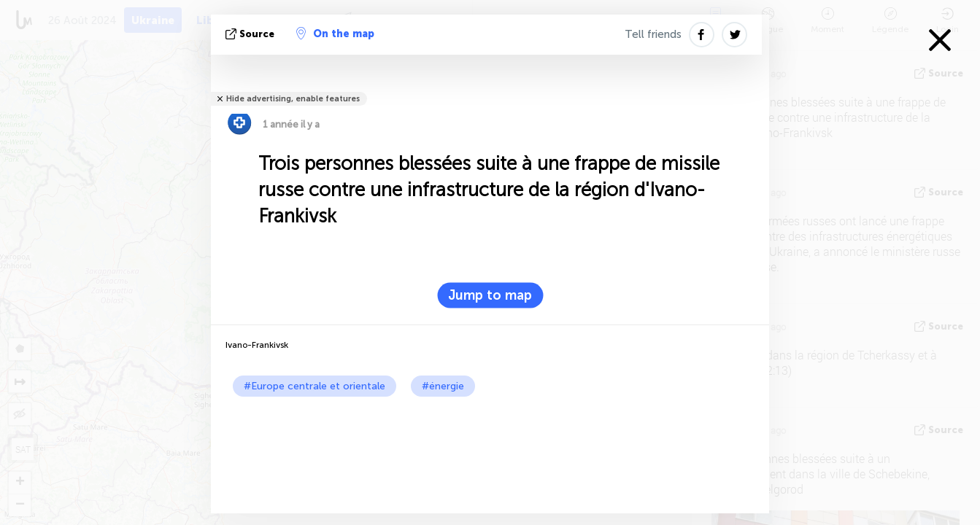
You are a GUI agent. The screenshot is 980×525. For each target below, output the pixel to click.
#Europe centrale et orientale (315, 386)
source (251, 34)
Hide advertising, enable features (293, 99)
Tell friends (653, 34)
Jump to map (490, 295)
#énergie (443, 386)
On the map (335, 34)
